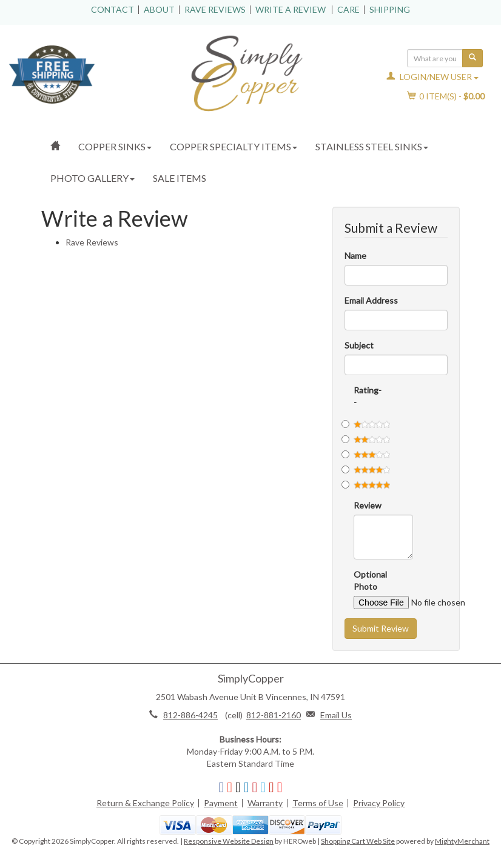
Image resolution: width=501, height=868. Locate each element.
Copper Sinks (115, 146)
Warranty (265, 803)
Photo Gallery (92, 178)
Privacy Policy (379, 803)
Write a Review (291, 9)
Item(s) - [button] (446, 96)
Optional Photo (362, 580)
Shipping (390, 9)
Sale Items (180, 178)
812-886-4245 (190, 715)
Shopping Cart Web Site (358, 841)
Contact (113, 9)
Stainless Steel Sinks (372, 146)
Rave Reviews (215, 9)
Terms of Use (318, 803)
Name (355, 255)
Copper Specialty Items (234, 146)
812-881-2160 (274, 715)
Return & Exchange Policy (145, 803)
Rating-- (362, 396)
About (159, 9)
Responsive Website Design (229, 841)
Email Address (371, 300)
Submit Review (381, 628)
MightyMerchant (462, 841)
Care (348, 9)
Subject (359, 345)
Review (362, 505)
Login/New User (432, 77)
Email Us (336, 715)
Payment (221, 803)
